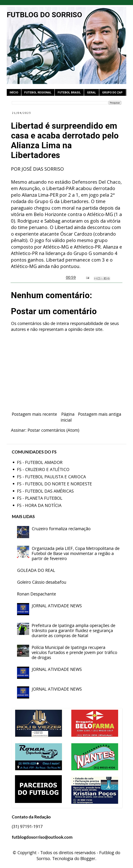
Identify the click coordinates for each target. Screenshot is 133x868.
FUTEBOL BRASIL (69, 92)
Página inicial (68, 417)
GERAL (92, 92)
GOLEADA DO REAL (36, 570)
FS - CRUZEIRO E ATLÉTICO (43, 469)
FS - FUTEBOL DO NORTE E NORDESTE (55, 484)
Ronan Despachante (36, 594)
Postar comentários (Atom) (53, 430)
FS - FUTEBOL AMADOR (40, 462)
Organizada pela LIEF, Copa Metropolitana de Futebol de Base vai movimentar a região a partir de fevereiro (76, 553)
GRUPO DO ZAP (112, 92)
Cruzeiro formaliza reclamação (61, 529)
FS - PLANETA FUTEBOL (40, 498)
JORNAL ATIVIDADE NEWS (57, 606)
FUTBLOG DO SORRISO (44, 15)
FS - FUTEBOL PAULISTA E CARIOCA (51, 477)
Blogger (88, 858)
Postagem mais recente (34, 414)
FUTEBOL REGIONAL (38, 92)
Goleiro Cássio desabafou (42, 582)
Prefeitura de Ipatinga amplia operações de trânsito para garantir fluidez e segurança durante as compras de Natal (73, 630)
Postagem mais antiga (100, 414)
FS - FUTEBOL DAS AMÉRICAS (45, 491)
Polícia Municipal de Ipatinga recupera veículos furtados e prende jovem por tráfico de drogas (74, 652)
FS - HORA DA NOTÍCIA (39, 505)
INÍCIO (14, 92)
